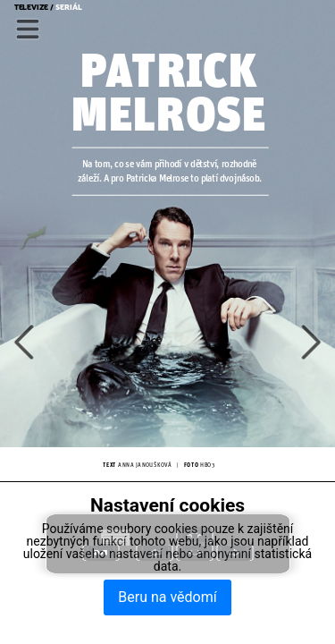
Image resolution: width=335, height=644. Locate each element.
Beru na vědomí (167, 597)
